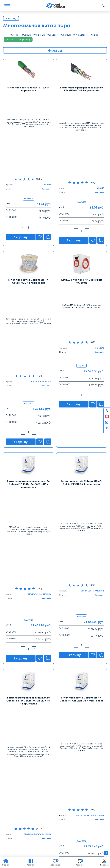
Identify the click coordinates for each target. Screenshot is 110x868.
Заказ (41, 807)
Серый (27, 35)
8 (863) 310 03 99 (66, 767)
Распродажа (54, 807)
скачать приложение (65, 815)
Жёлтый (67, 35)
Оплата (20, 807)
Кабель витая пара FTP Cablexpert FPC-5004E (82, 197)
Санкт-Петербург (67, 740)
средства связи (54, 818)
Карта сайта (47, 846)
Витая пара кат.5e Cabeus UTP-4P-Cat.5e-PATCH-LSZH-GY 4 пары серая (81, 415)
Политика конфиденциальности (18, 846)
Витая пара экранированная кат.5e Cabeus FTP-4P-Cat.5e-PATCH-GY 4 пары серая (29, 305)
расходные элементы (42, 815)
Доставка (8, 807)
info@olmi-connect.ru (15, 755)
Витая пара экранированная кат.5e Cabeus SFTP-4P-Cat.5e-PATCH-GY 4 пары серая (28, 530)
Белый (96, 35)
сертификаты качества (15, 822)
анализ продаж (37, 818)
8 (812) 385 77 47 (66, 745)
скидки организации (73, 818)
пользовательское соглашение (57, 822)
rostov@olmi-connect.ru (69, 778)
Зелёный (54, 35)
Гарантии (31, 807)
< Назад (11, 18)
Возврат (91, 807)
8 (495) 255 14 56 (12, 745)
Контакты (11, 733)
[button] (105, 34)
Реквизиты (80, 807)
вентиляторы (34, 822)
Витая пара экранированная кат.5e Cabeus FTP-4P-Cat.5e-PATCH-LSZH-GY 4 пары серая (28, 416)
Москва (8, 740)
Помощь (67, 807)
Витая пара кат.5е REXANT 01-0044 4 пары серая (28, 89)
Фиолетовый (82, 35)
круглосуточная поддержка (17, 815)
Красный (40, 35)
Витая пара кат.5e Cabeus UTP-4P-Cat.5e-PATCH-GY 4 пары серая (82, 304)
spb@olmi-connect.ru (68, 755)
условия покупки (85, 815)
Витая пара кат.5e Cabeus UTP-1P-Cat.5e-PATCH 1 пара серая (28, 197)
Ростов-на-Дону (66, 763)
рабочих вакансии (83, 822)
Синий (16, 35)
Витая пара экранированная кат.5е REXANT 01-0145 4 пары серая (81, 89)
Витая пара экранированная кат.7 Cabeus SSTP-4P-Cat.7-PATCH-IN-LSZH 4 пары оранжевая (81, 530)
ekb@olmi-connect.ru (15, 778)
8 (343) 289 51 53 (12, 767)
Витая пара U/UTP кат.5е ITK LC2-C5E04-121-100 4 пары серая (29, 640)
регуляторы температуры (16, 818)
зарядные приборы (13, 825)
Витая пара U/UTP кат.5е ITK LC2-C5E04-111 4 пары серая (81, 640)
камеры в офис (93, 818)
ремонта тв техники (33, 825)
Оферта (102, 807)
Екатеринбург (11, 763)
